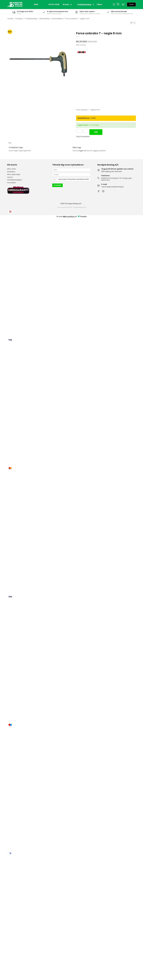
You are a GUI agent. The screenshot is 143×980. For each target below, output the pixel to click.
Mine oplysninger (14, 174)
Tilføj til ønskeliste (83, 137)
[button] (131, 23)
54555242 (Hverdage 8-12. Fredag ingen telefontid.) (116, 179)
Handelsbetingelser (15, 180)
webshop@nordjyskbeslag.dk (112, 187)
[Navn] (71, 170)
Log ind (10, 177)
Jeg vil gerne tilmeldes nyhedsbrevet (73, 179)
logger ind (82, 151)
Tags (10, 143)
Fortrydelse (11, 183)
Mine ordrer (12, 169)
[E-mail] (71, 174)
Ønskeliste (11, 172)
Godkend (57, 185)
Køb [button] (96, 132)
